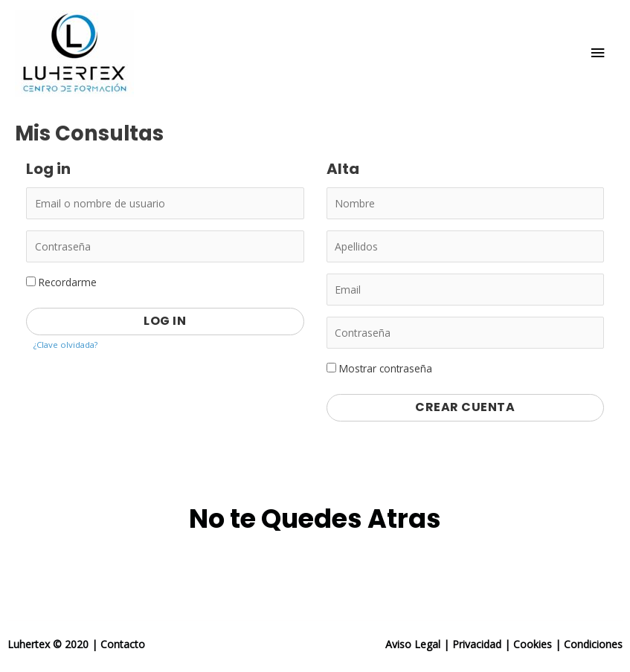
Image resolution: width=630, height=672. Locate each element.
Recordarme (61, 282)
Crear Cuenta (465, 407)
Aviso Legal (413, 644)
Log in (165, 321)
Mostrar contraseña (379, 368)
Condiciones (593, 644)
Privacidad (477, 644)
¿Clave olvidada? (65, 345)
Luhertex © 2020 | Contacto (76, 644)
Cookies (533, 644)
